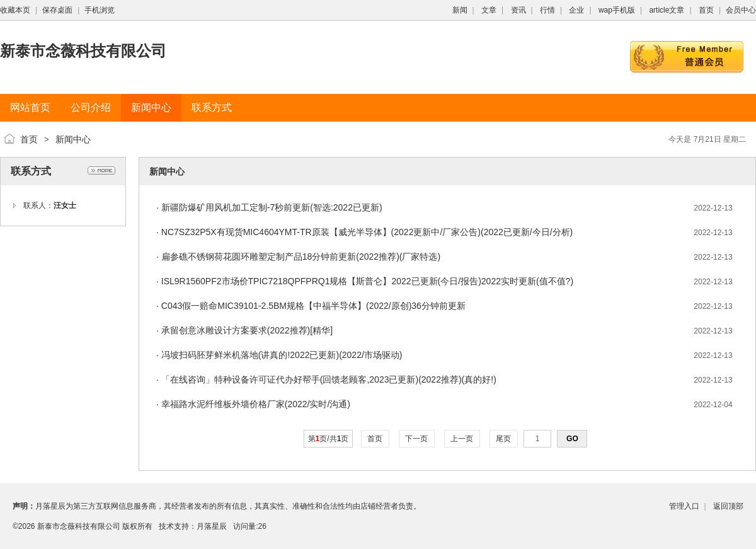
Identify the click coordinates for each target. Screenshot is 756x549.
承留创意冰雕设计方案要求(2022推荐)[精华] (247, 330)
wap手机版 (617, 10)
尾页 (504, 439)
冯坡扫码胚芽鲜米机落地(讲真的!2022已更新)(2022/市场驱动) (282, 355)
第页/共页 (329, 439)
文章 (489, 10)
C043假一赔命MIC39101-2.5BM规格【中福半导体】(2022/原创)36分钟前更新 (313, 306)
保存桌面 (57, 10)
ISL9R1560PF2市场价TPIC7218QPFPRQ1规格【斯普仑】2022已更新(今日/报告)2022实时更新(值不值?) (367, 281)
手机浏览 (100, 10)
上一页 (462, 439)
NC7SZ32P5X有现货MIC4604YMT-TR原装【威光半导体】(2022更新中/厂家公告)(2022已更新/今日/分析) (367, 232)
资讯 (518, 10)
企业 (576, 10)
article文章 (667, 10)
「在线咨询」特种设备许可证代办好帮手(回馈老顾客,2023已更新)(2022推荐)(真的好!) (329, 379)
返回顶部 (728, 506)
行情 (547, 10)
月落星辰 (212, 526)
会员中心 (741, 10)
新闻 (460, 10)
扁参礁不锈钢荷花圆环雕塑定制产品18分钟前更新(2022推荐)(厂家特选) (301, 257)
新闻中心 (73, 139)
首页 (706, 10)
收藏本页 (15, 10)
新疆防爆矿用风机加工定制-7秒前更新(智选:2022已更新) (272, 207)
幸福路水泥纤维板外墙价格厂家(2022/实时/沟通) (256, 404)
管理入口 (684, 506)
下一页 (417, 439)
